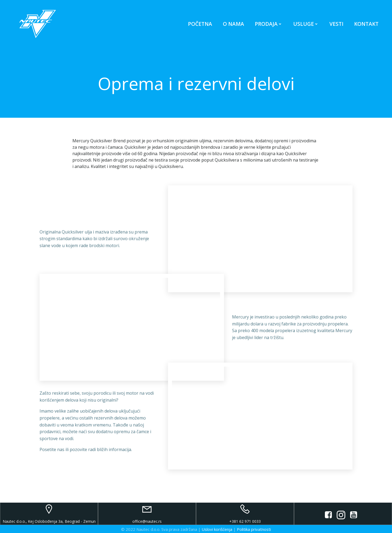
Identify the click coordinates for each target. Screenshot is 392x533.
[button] (9, 8)
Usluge (306, 24)
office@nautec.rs (147, 521)
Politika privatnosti (254, 528)
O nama (233, 24)
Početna (200, 24)
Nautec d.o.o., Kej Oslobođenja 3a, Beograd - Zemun (49, 521)
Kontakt (366, 24)
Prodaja (269, 24)
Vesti (336, 24)
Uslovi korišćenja (217, 528)
